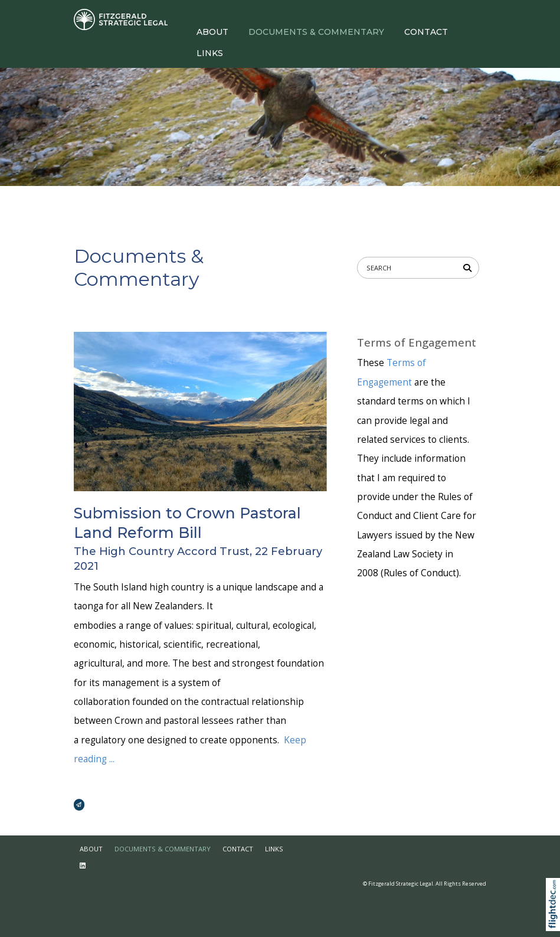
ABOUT (212, 32)
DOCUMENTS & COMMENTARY (316, 32)
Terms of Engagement (417, 342)
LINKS (210, 53)
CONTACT (426, 32)
